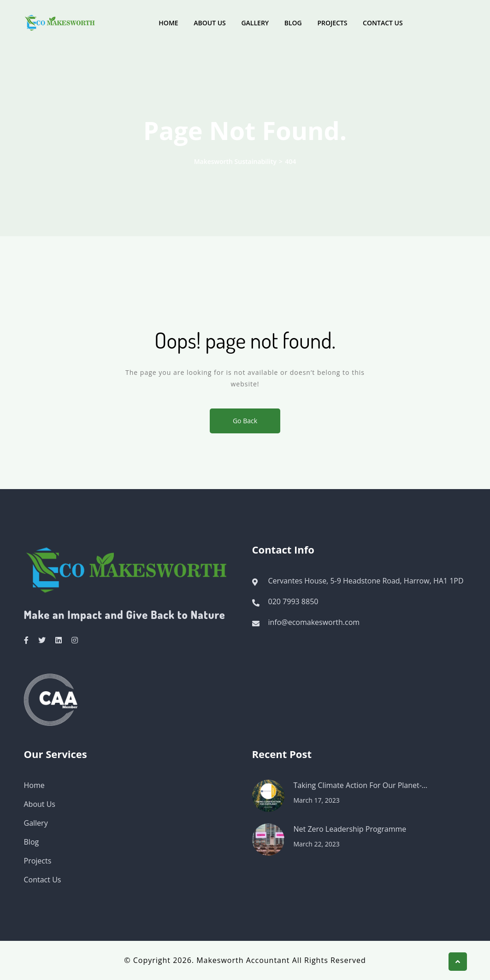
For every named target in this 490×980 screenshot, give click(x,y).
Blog (293, 23)
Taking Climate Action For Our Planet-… (361, 785)
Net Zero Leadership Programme (350, 829)
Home (168, 23)
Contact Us (383, 23)
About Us (210, 23)
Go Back (245, 421)
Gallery (255, 23)
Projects (332, 23)
